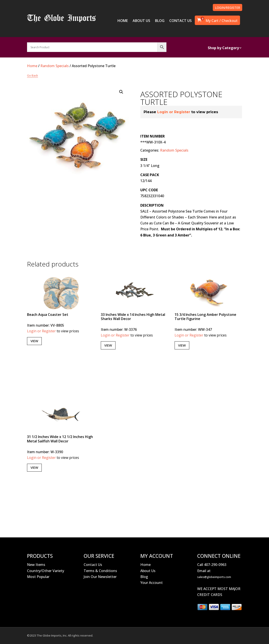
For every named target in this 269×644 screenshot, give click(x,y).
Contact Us (93, 565)
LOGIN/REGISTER (227, 8)
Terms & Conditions (100, 571)
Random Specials (55, 66)
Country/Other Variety (46, 571)
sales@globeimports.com (214, 577)
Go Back (32, 75)
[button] (121, 92)
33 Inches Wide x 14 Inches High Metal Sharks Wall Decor (133, 317)
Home (32, 66)
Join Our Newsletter (100, 577)
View (34, 341)
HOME (123, 21)
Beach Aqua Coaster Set (48, 315)
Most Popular (38, 577)
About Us (148, 571)
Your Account (152, 583)
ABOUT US (141, 21)
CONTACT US (181, 21)
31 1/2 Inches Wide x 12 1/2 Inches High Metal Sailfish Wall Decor (60, 439)
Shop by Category (223, 48)
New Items (36, 565)
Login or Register (174, 112)
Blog (144, 577)
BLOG (160, 21)
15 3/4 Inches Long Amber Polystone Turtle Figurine (205, 317)
